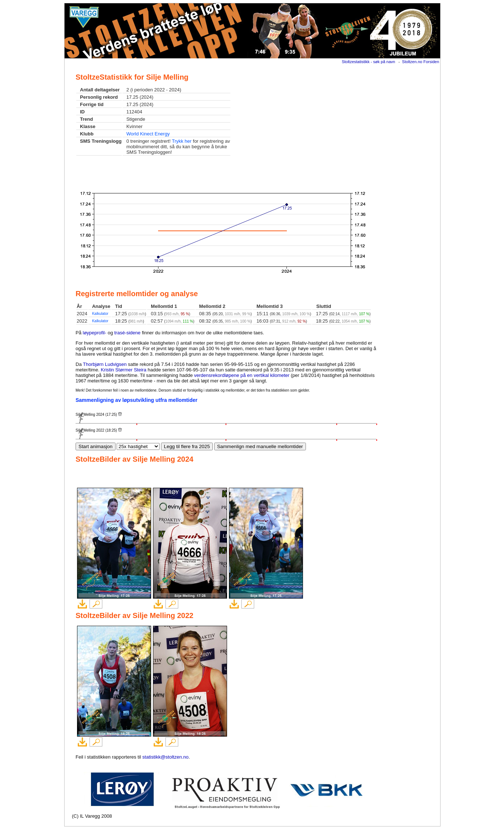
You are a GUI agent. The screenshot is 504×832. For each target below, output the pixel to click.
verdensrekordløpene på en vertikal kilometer (242, 375)
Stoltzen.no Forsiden (421, 62)
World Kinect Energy (148, 134)
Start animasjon (96, 446)
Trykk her (182, 141)
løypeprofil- (95, 333)
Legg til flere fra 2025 (187, 446)
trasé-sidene (128, 333)
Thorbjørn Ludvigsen (105, 364)
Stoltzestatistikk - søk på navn (369, 62)
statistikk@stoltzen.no (165, 757)
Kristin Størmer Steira (124, 370)
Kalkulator (100, 314)
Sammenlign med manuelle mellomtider (260, 446)
